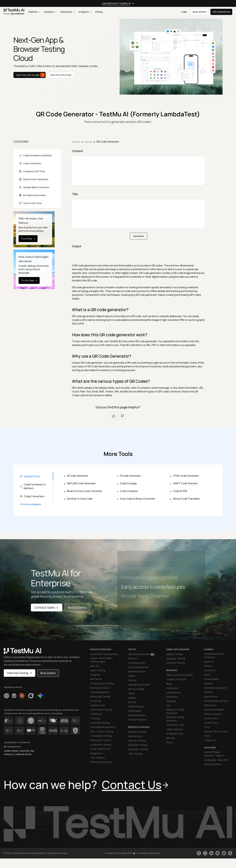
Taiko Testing (135, 754)
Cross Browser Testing (102, 683)
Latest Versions (174, 729)
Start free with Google (30, 75)
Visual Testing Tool (100, 749)
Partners (209, 692)
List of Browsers (137, 663)
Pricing (99, 12)
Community (172, 688)
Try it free (28, 239)
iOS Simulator (135, 711)
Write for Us (210, 705)
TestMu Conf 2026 (176, 679)
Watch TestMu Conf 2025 (180, 675)
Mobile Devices (136, 706)
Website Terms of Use (216, 731)
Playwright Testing (138, 745)
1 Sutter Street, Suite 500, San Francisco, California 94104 (19, 753)
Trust (207, 727)
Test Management (100, 692)
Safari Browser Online (139, 685)
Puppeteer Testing (138, 749)
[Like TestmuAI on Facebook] (199, 853)
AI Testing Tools (175, 734)
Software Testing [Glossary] (175, 711)
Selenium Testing (137, 732)
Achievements (212, 679)
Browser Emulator (137, 720)
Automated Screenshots (103, 727)
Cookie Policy (211, 723)
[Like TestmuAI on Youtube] (218, 853)
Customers (210, 670)
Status (170, 742)
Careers (208, 666)
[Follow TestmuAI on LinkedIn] (211, 853)
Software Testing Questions (175, 719)
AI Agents (85, 12)
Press (207, 675)
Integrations (97, 753)
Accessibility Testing (101, 736)
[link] (14, 12)
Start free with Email (61, 75)
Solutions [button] (50, 12)
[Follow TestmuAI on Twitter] (205, 853)
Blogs (169, 684)
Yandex (132, 698)
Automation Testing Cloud (104, 654)
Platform (34, 12)
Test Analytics (98, 758)
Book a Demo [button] (200, 12)
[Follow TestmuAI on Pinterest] (230, 853)
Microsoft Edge (136, 689)
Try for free (29, 280)
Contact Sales (47, 607)
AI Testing (95, 701)
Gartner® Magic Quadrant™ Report (214, 754)
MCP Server (96, 679)
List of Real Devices (138, 667)
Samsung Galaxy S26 (141, 654)
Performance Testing (101, 710)
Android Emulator (137, 715)
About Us (209, 662)
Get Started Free (221, 12)
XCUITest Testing (175, 663)
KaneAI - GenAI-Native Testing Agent (101, 660)
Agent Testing (98, 670)
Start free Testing (19, 673)
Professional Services (101, 762)
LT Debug (95, 718)
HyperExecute (98, 705)
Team (207, 736)
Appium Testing (174, 654)
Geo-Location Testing (102, 731)
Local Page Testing (100, 723)
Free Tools (88, 142)
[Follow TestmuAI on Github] (224, 853)
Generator (139, 236)
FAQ (168, 706)
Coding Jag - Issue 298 (216, 760)
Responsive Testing (101, 740)
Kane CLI (95, 666)
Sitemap (171, 738)
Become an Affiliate (214, 710)
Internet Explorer (137, 672)
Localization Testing (101, 745)
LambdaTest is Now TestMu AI (214, 655)
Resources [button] (68, 12)
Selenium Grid (135, 736)
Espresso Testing (176, 658)
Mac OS (132, 702)
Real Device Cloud (100, 688)
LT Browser (96, 714)
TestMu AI (76, 142)
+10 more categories (30, 504)
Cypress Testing (137, 740)
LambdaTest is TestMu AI (116, 3)
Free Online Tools (175, 725)
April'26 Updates (213, 764)
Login (184, 12)
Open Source (211, 697)
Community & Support (215, 688)
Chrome (132, 680)
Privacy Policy (211, 718)
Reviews (209, 683)
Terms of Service (213, 714)
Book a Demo (77, 607)
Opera (131, 693)
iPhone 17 (133, 658)
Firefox (132, 676)
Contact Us (210, 740)
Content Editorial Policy (216, 701)
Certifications (173, 692)
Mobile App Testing (100, 697)
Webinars (171, 701)
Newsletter (172, 697)
